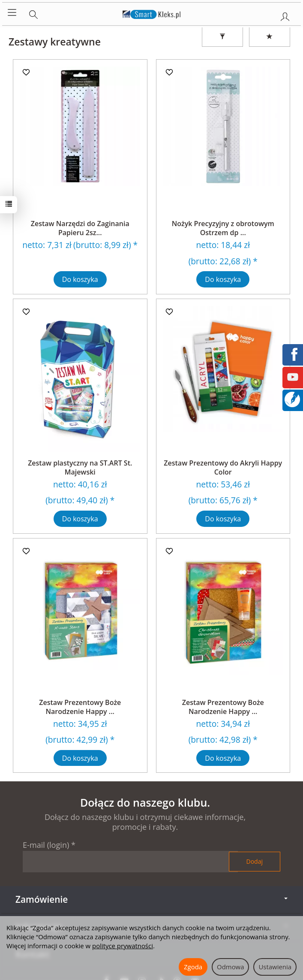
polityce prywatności (123, 946)
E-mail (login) (46, 845)
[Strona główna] (151, 13)
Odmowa (230, 967)
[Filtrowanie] (222, 37)
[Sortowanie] (270, 37)
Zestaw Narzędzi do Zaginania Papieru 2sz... (80, 228)
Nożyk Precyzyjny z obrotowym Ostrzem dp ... (223, 228)
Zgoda (193, 967)
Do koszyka (80, 279)
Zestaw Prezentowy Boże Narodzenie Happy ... (80, 707)
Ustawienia (275, 967)
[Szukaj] (33, 13)
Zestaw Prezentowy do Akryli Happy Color (223, 468)
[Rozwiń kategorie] (12, 13)
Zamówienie (151, 899)
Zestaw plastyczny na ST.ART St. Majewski (80, 468)
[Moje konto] (285, 15)
